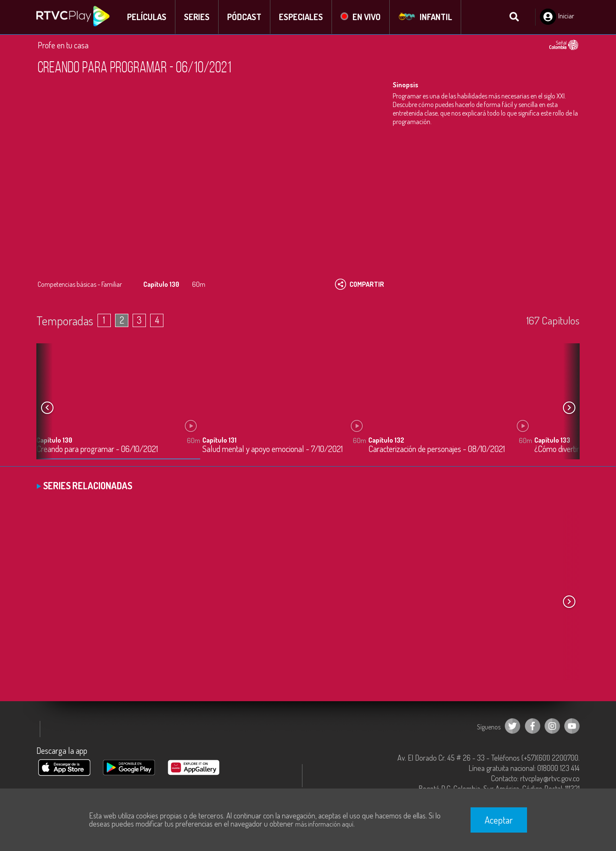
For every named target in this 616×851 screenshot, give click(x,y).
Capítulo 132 (386, 440)
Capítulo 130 (54, 440)
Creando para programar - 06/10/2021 (97, 449)
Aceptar (499, 820)
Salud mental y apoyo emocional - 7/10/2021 (272, 449)
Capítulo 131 (219, 440)
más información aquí (324, 824)
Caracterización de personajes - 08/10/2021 (437, 449)
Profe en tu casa (63, 45)
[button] (569, 408)
